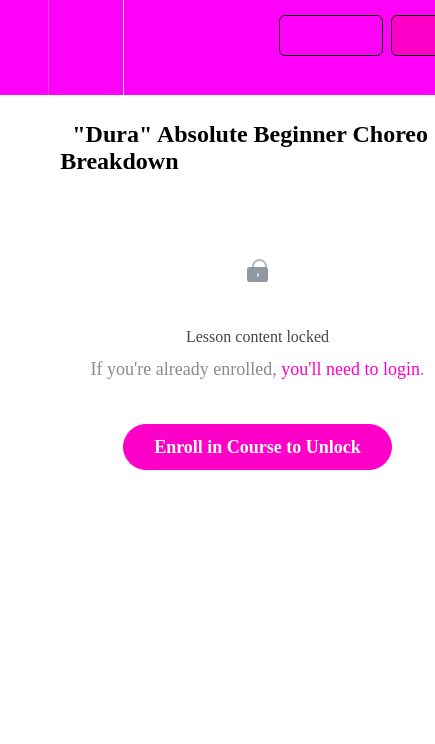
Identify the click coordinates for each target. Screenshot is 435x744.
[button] (24, 47)
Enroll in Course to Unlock (257, 447)
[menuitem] (85, 47)
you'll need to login (350, 369)
